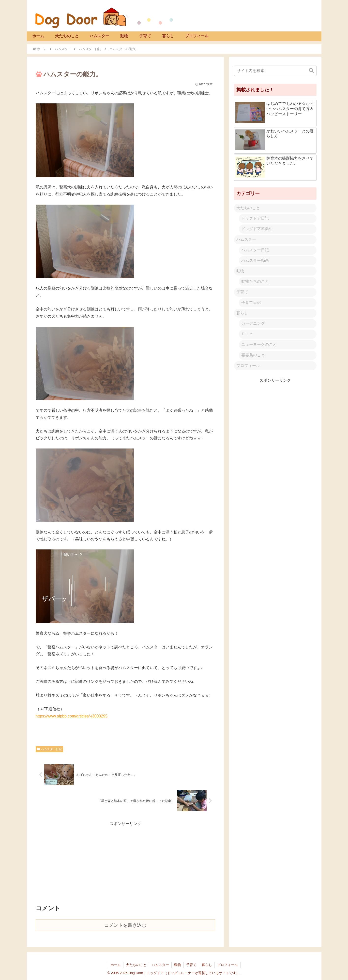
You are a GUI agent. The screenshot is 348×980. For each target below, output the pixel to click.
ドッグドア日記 (255, 218)
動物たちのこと (255, 281)
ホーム (116, 965)
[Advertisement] (125, 862)
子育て (242, 292)
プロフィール (248, 366)
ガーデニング (253, 323)
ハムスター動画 (255, 260)
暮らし (242, 313)
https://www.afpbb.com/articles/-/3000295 (72, 716)
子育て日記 (251, 302)
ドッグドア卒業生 (257, 229)
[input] (275, 71)
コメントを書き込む (125, 925)
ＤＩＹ (247, 334)
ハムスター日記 (50, 749)
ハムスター (246, 239)
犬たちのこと (248, 208)
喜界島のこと (253, 355)
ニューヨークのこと (259, 344)
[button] (311, 71)
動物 (240, 271)
